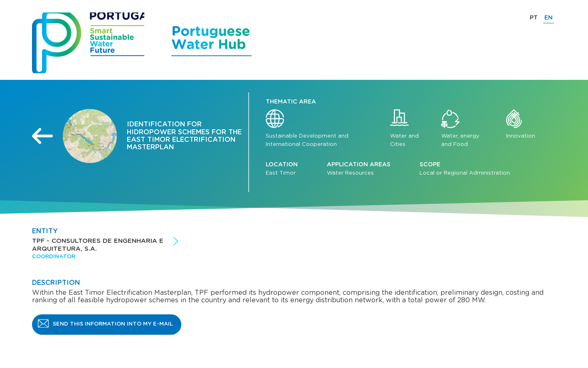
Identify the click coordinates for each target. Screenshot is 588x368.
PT (534, 18)
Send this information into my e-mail (113, 324)
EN (548, 18)
